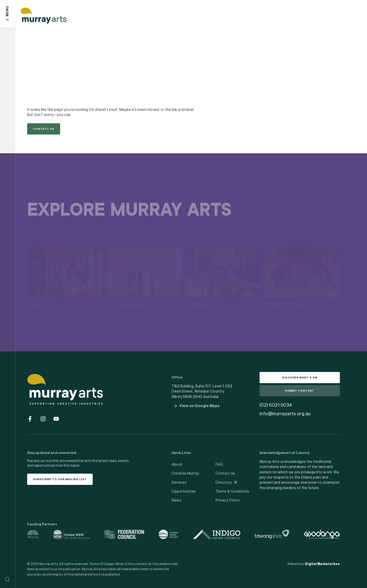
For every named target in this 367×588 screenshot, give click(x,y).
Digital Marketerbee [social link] (323, 564)
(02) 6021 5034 (276, 405)
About (177, 464)
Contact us (225, 473)
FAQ (219, 464)
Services (179, 483)
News (176, 500)
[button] (7, 579)
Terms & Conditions (233, 491)
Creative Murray (185, 473)
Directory (224, 483)
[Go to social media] (30, 419)
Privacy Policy (228, 500)
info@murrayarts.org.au (285, 414)
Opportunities (184, 491)
